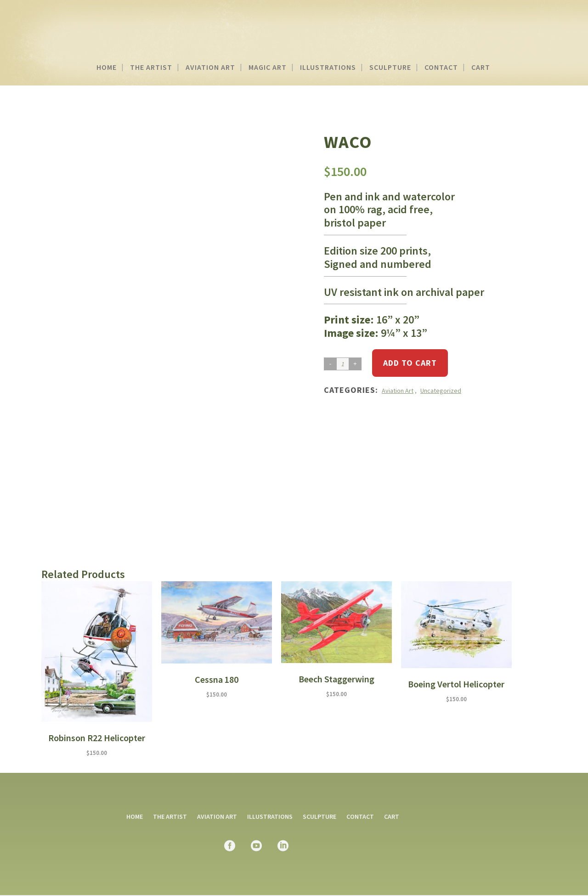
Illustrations (270, 817)
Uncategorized (441, 391)
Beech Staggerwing (336, 679)
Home (135, 817)
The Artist (170, 817)
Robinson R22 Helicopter (97, 738)
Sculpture (319, 817)
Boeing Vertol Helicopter (456, 684)
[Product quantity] (343, 364)
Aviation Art (398, 391)
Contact (360, 817)
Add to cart (410, 363)
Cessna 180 (217, 679)
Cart (392, 817)
